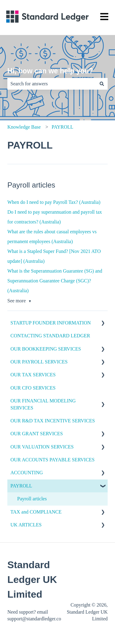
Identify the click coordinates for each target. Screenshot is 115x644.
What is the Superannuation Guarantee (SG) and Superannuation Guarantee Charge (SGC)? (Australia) (55, 281)
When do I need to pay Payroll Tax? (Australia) (54, 202)
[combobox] (52, 84)
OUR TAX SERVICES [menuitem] (33, 375)
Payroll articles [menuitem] (32, 499)
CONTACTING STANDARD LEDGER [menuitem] (50, 336)
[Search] (102, 84)
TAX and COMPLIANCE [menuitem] (36, 512)
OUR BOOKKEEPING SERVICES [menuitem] (46, 349)
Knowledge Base (24, 127)
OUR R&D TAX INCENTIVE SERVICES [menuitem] (53, 421)
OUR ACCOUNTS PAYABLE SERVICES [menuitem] (53, 460)
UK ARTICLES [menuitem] (26, 525)
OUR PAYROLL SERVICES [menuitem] (39, 362)
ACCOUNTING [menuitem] (27, 473)
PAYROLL (62, 127)
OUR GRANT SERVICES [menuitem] (37, 434)
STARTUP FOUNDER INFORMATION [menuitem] (51, 323)
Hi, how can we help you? (50, 71)
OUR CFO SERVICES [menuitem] (33, 388)
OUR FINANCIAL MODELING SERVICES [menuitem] (43, 404)
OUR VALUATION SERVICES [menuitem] (42, 447)
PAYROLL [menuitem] (21, 486)
